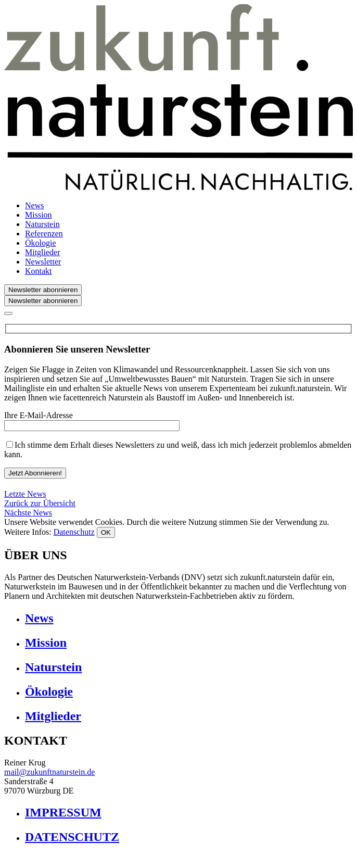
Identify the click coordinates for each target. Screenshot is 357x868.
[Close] (8, 313)
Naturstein (42, 224)
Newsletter (43, 262)
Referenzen (44, 234)
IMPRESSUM (63, 812)
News (34, 205)
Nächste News (28, 513)
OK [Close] (106, 532)
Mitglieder (43, 252)
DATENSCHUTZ (72, 837)
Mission (39, 215)
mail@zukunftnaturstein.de (49, 772)
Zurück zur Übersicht (40, 503)
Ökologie (41, 243)
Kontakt (39, 271)
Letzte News (25, 494)
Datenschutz (74, 532)
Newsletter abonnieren (43, 290)
